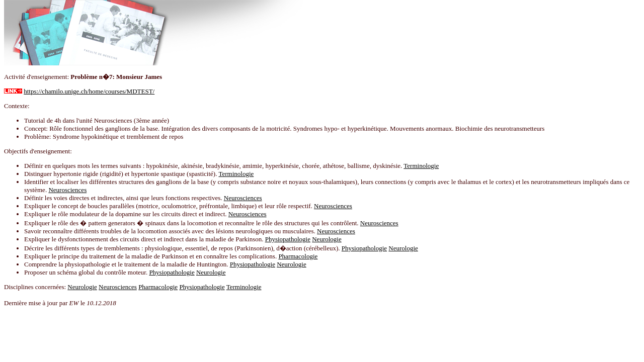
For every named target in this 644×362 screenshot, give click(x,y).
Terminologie (421, 166)
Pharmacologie (298, 256)
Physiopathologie (288, 239)
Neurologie (327, 239)
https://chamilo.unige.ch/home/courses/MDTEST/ (89, 91)
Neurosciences (67, 190)
